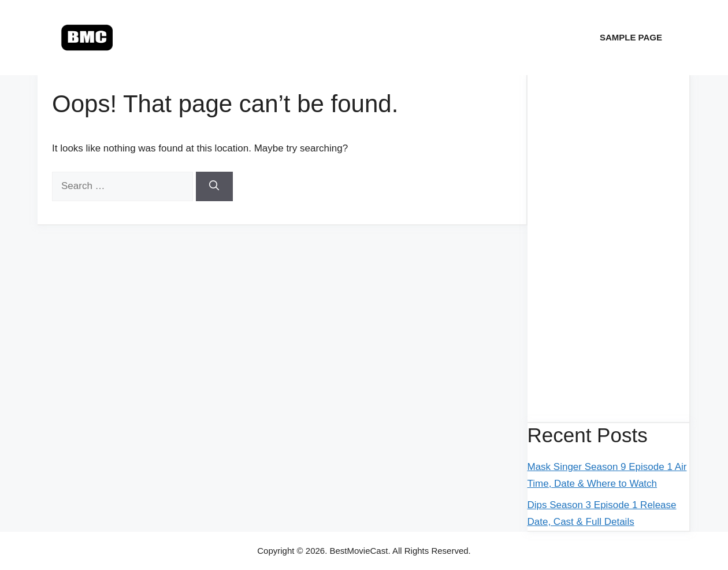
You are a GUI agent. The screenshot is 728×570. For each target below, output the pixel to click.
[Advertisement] (609, 249)
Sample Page (631, 37)
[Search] (214, 186)
